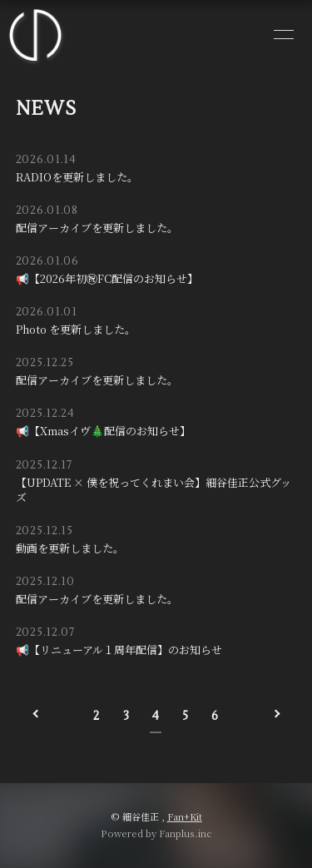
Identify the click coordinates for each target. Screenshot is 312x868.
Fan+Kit (185, 816)
